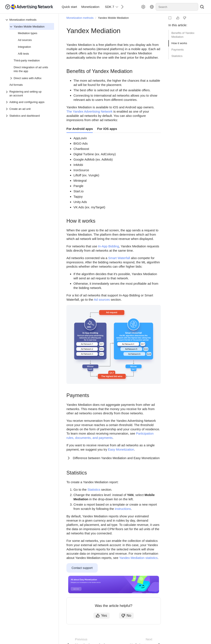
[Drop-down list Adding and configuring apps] (7, 102)
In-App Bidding (108, 246)
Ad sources (102, 300)
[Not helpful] (185, 18)
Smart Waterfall (119, 258)
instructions (123, 509)
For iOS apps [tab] (107, 129)
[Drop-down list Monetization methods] (7, 20)
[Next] (121, 7)
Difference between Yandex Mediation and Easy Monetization (116, 458)
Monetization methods (80, 18)
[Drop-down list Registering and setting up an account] (7, 94)
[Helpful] (178, 18)
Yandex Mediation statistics (139, 558)
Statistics (177, 56)
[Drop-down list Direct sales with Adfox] (11, 78)
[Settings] (143, 7)
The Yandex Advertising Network (89, 111)
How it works (179, 43)
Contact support (82, 568)
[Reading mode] (170, 18)
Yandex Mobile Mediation (113, 18)
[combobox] (177, 7)
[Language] (152, 7)
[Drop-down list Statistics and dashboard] (7, 116)
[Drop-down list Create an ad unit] (7, 109)
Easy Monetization (121, 449)
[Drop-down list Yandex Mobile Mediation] (11, 27)
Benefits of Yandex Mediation (183, 35)
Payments (178, 50)
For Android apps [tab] (80, 129)
